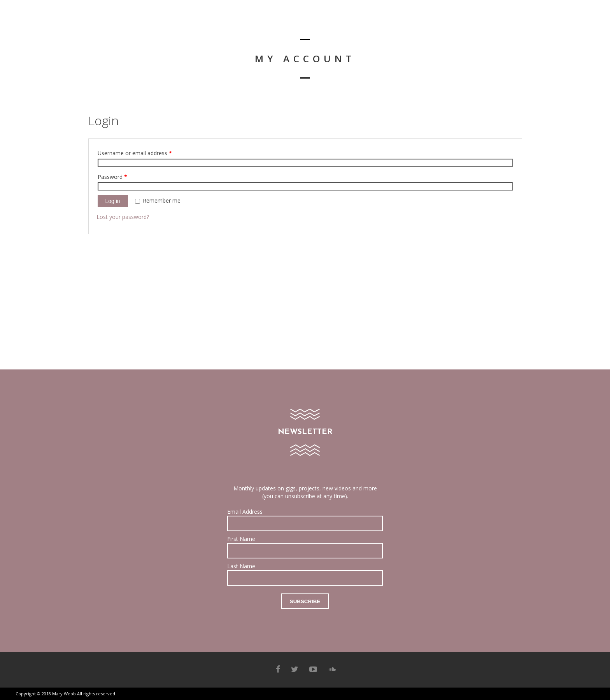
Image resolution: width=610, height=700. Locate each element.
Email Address (245, 512)
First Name (241, 539)
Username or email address (135, 153)
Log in (113, 201)
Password (112, 177)
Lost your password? (123, 217)
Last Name (241, 566)
